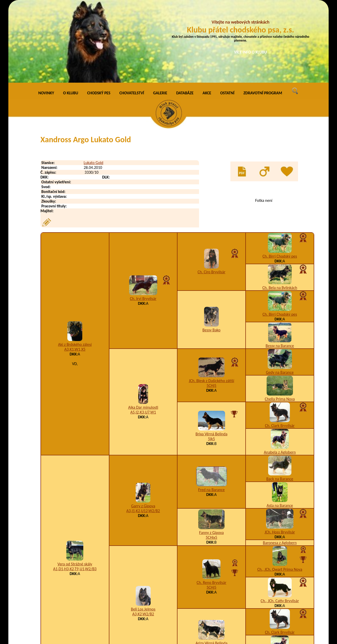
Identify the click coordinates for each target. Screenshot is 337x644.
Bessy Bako (212, 252)
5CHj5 (212, 308)
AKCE (207, 15)
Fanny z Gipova (212, 454)
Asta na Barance (280, 427)
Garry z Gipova (143, 428)
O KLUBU (71, 15)
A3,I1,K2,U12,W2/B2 (143, 433)
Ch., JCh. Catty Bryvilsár (280, 523)
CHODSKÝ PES (99, 15)
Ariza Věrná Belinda (211, 565)
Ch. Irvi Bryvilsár (143, 220)
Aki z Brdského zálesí (75, 267)
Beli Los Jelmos (143, 531)
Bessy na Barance (280, 268)
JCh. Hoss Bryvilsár (280, 454)
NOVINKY (46, 15)
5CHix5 (211, 459)
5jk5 (211, 361)
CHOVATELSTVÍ (132, 15)
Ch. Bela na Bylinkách (280, 210)
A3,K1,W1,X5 (75, 271)
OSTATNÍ (227, 15)
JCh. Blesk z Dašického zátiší (212, 303)
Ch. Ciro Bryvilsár (211, 194)
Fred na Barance (212, 412)
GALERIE (160, 15)
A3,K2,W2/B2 (143, 536)
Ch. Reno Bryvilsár (212, 505)
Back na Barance (280, 401)
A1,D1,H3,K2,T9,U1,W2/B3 (75, 491)
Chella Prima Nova (280, 321)
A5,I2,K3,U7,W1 (143, 334)
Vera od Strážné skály (75, 486)
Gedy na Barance (280, 294)
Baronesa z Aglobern (280, 465)
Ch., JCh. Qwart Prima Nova (280, 491)
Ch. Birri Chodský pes (280, 178)
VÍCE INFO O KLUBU (251, 52)
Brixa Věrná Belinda (211, 356)
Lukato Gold (93, 85)
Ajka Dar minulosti (143, 329)
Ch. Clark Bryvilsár (280, 347)
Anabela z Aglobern (280, 374)
